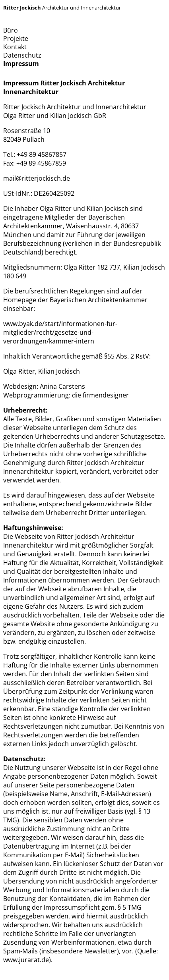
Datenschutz (22, 55)
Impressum (21, 64)
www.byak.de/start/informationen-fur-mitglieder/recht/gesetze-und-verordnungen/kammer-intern (60, 332)
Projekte (16, 39)
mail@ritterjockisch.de (37, 178)
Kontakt (15, 47)
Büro (11, 30)
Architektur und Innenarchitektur (62, 8)
